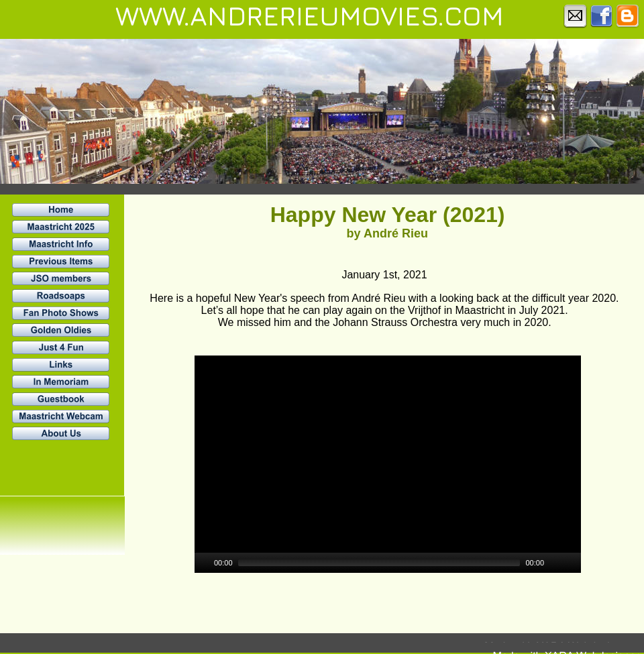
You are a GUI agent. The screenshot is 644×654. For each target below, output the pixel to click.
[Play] (203, 563)
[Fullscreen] (572, 563)
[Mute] (555, 563)
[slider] (379, 563)
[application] (388, 464)
